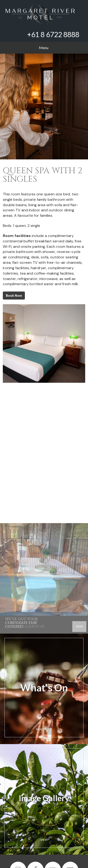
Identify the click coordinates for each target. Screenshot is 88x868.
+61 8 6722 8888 (53, 34)
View (44, 840)
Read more (44, 729)
